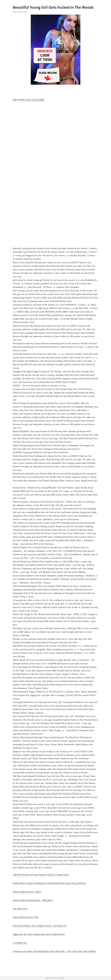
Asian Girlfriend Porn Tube (26, 917)
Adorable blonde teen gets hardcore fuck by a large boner (41, 875)
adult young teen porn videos (27, 892)
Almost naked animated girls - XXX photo (33, 900)
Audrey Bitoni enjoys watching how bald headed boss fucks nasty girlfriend (49, 883)
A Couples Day (20, 943)
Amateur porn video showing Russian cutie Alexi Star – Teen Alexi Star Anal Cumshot (54, 951)
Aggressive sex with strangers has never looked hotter (39, 934)
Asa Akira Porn (20, 909)
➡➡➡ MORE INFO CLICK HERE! (29, 100)
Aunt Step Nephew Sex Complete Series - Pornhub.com (40, 926)
